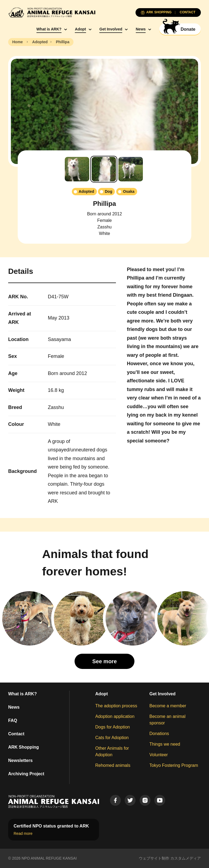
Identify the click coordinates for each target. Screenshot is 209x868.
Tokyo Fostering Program (174, 765)
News (141, 29)
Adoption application (115, 716)
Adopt (80, 29)
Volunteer (159, 755)
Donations (159, 734)
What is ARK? (49, 29)
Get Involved (111, 29)
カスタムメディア (186, 858)
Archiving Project (26, 774)
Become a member (168, 706)
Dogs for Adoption (113, 727)
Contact (16, 734)
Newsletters (20, 760)
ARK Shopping (24, 747)
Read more (23, 833)
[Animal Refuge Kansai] (52, 12)
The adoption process (116, 706)
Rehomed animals (113, 765)
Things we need (165, 744)
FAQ (13, 720)
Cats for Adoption (112, 738)
